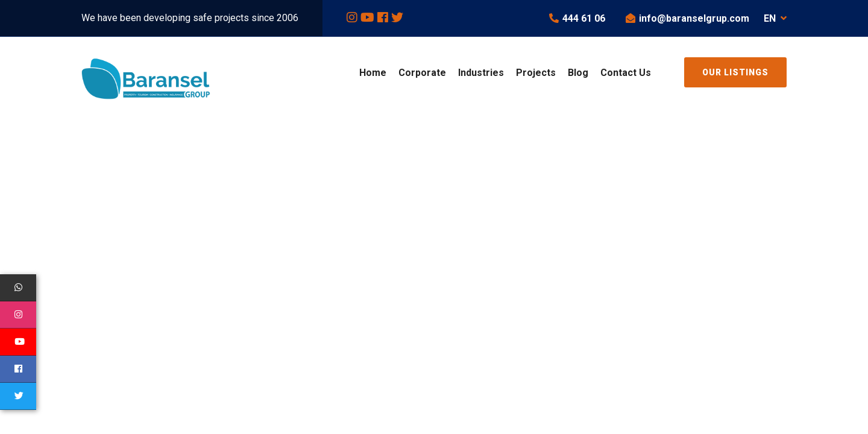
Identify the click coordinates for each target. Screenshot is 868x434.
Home (373, 73)
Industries (481, 73)
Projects (536, 73)
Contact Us (626, 73)
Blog (578, 73)
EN (775, 18)
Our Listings (735, 72)
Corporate (422, 73)
